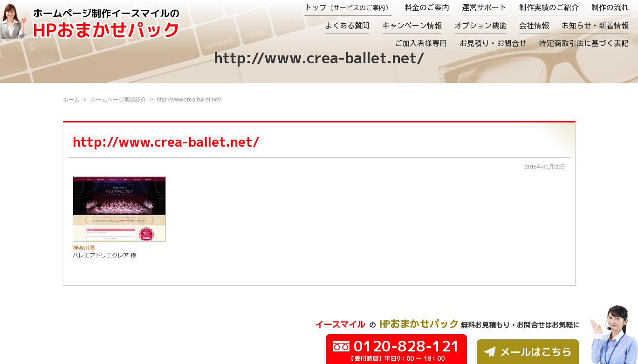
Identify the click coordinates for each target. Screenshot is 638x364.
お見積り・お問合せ (493, 43)
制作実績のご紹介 (549, 7)
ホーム (71, 100)
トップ (348, 7)
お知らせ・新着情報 (595, 26)
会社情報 (534, 26)
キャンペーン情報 (412, 26)
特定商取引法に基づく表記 (584, 43)
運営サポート (484, 7)
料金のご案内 (427, 7)
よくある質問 (347, 26)
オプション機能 (480, 26)
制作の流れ (610, 7)
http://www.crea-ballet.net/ (166, 142)
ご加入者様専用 (421, 43)
